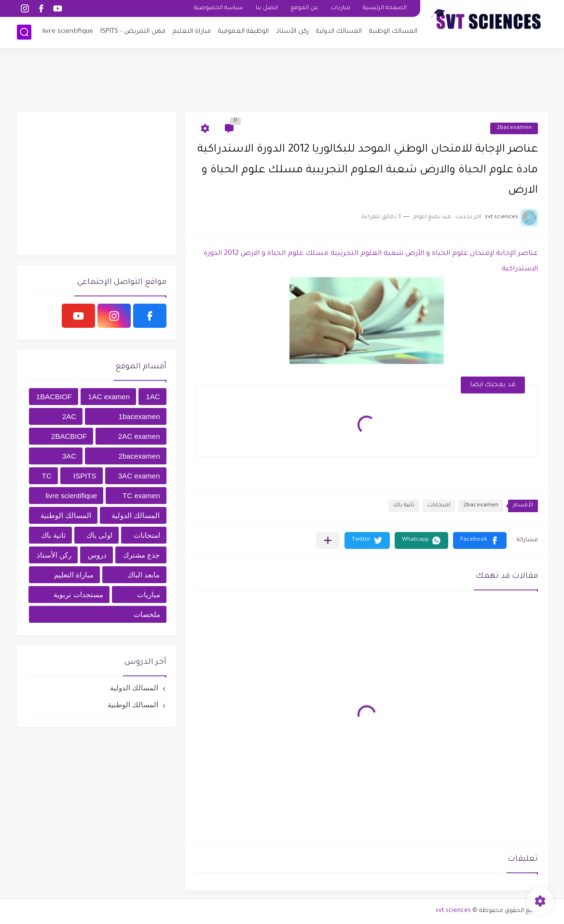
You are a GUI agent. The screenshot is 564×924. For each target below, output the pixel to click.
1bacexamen (139, 416)
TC (47, 476)
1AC (153, 397)
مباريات (341, 8)
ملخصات (147, 614)
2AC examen (139, 436)
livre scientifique (68, 32)
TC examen (141, 496)
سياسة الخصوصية (219, 8)
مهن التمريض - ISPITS (133, 32)
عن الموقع (304, 8)
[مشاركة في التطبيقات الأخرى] (328, 540)
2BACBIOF (69, 436)
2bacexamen (514, 128)
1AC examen (109, 397)
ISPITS (85, 476)
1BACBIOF (54, 397)
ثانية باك (404, 506)
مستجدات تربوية (78, 595)
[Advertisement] (282, 80)
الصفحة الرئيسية (385, 8)
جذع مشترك (141, 555)
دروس (97, 555)
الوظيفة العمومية (243, 32)
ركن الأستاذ (292, 32)
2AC (69, 416)
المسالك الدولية (339, 32)
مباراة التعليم (192, 32)
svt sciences (453, 911)
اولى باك (99, 535)
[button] (480, 540)
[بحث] (24, 32)
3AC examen (139, 476)
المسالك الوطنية (393, 32)
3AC (69, 456)
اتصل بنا (267, 8)
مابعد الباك (144, 575)
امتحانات (439, 506)
